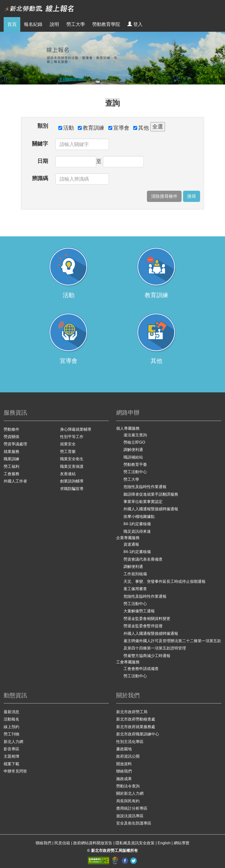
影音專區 (11, 749)
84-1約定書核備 (137, 524)
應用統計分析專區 (132, 808)
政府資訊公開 (128, 756)
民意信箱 (63, 843)
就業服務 (11, 452)
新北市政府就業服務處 (136, 727)
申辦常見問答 (15, 771)
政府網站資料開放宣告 (93, 843)
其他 (141, 128)
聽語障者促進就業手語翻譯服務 (151, 494)
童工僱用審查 (135, 589)
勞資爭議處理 (15, 444)
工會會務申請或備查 (141, 669)
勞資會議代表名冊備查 (143, 559)
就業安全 (68, 444)
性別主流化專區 (130, 742)
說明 (54, 24)
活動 (66, 128)
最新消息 (11, 712)
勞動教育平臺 (135, 465)
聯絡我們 (124, 771)
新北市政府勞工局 (132, 712)
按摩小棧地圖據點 (139, 517)
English (165, 843)
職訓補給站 (133, 457)
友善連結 (68, 474)
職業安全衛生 (72, 459)
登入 (135, 24)
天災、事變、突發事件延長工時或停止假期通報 (164, 581)
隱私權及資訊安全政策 (135, 843)
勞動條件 (11, 429)
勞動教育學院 (106, 24)
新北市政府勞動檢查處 (136, 719)
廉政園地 (124, 749)
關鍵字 (40, 144)
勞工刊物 (11, 734)
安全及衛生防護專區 (134, 823)
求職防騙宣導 (72, 489)
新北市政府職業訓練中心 (138, 734)
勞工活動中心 (135, 472)
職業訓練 (11, 459)
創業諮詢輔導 (72, 481)
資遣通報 (131, 544)
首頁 (12, 24)
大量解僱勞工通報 (139, 611)
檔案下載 (11, 764)
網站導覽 (182, 843)
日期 (43, 161)
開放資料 (124, 764)
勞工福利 (11, 466)
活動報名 (11, 719)
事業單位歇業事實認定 (143, 502)
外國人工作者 (15, 481)
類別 (43, 126)
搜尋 (192, 196)
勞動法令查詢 (128, 786)
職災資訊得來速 (137, 531)
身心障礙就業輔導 (76, 429)
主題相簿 (11, 756)
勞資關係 (11, 437)
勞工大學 (76, 24)
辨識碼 (40, 178)
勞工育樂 (68, 452)
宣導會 (119, 128)
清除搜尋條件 (164, 196)
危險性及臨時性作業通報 (145, 487)
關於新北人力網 (130, 793)
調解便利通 (133, 450)
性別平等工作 (72, 437)
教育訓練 (91, 128)
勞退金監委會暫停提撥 (143, 626)
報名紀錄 (33, 24)
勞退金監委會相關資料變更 (147, 619)
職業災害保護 (72, 466)
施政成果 (124, 779)
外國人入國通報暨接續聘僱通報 (151, 509)
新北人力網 (13, 742)
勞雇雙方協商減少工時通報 (147, 656)
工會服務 (11, 474)
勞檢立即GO (134, 442)
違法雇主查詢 (135, 435)
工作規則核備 (135, 574)
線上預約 (11, 727)
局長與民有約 (128, 801)
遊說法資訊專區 (130, 816)
